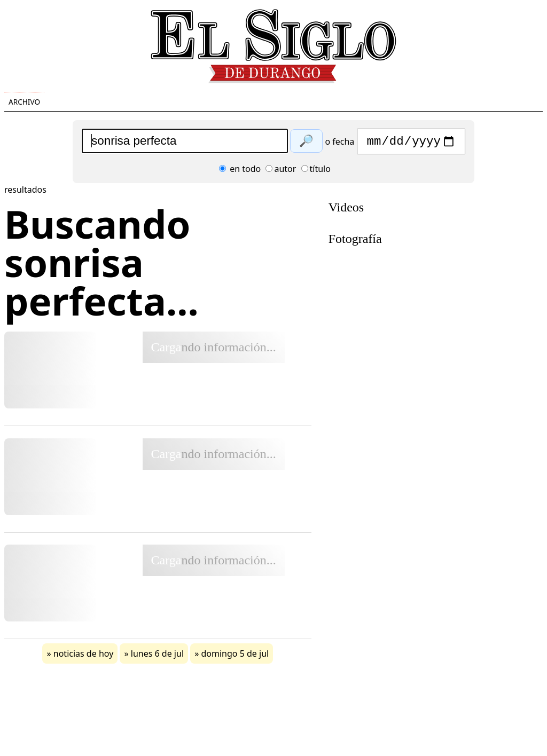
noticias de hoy (84, 656)
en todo (240, 171)
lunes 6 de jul (157, 656)
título (316, 171)
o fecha (339, 144)
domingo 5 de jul (235, 656)
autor (281, 171)
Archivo (24, 102)
